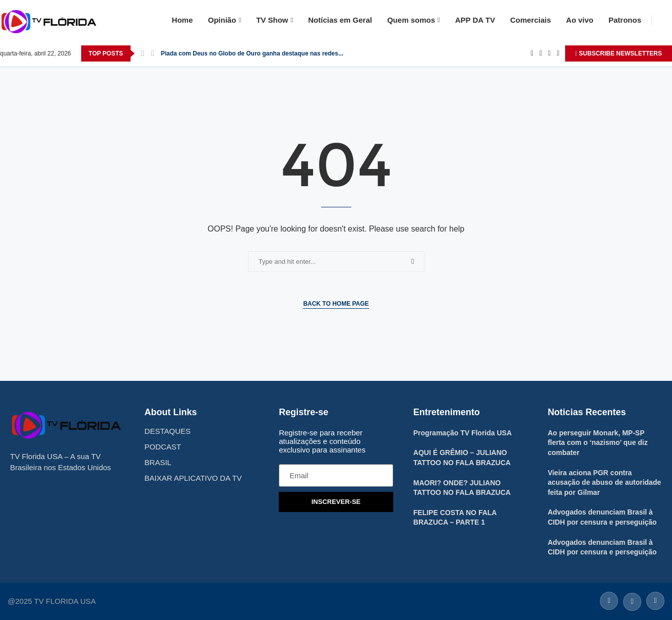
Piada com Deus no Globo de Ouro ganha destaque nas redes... (252, 53)
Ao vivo (580, 20)
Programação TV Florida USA (463, 433)
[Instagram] (549, 53)
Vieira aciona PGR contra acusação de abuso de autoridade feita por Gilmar (604, 483)
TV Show (272, 20)
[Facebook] (532, 53)
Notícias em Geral (340, 20)
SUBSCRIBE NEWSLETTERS (619, 53)
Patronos (625, 20)
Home (182, 20)
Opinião (222, 20)
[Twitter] (541, 53)
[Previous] (143, 53)
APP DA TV (475, 20)
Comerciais (531, 20)
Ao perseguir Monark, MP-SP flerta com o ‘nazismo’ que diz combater (597, 443)
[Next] (153, 53)
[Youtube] (558, 53)
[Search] (667, 20)
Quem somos (411, 20)
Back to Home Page (336, 304)
